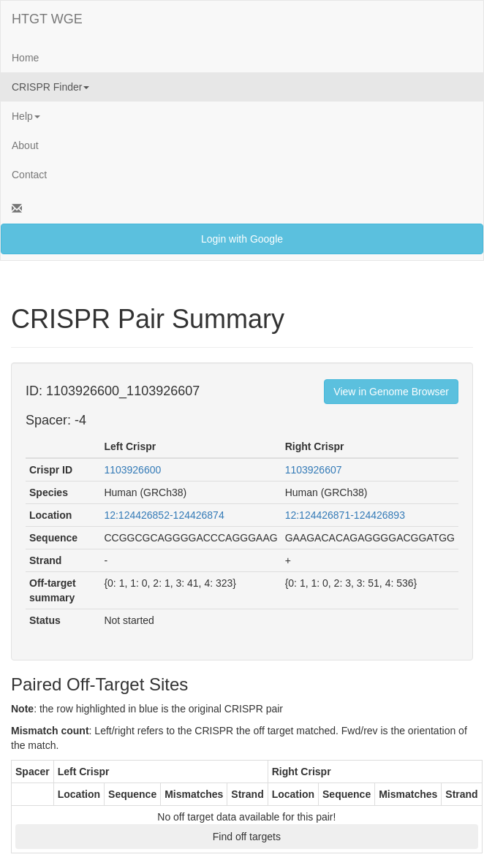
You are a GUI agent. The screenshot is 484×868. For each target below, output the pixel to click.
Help (26, 116)
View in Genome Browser (391, 392)
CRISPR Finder (50, 87)
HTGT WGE (47, 19)
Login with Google (242, 239)
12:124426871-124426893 (345, 515)
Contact (29, 175)
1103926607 (314, 470)
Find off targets (247, 837)
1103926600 (132, 470)
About (25, 145)
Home (25, 58)
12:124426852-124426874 (164, 515)
